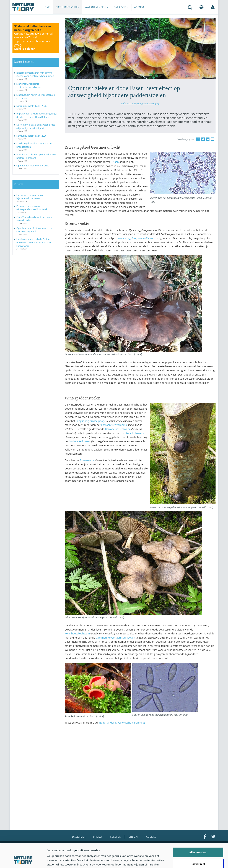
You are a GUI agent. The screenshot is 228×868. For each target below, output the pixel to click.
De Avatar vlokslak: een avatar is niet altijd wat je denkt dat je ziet (36, 126)
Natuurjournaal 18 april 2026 (31, 136)
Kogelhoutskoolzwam (77, 633)
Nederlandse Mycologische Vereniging (140, 103)
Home (46, 7)
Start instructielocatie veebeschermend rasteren (30, 85)
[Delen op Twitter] (203, 139)
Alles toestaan (198, 833)
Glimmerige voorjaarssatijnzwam (115, 638)
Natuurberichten (68, 7)
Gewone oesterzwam (117, 429)
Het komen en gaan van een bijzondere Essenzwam (31, 197)
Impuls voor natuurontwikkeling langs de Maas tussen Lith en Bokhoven (37, 115)
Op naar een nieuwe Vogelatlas (33, 166)
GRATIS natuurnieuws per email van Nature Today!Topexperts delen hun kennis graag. (34, 41)
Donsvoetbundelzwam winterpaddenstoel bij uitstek (32, 208)
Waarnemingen (97, 7)
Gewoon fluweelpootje (114, 425)
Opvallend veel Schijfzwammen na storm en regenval (34, 230)
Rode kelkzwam (135, 433)
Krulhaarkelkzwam (79, 441)
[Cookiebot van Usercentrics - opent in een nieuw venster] (23, 861)
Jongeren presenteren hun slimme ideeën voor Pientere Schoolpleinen (35, 74)
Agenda (139, 7)
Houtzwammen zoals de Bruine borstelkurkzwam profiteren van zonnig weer (34, 242)
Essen (115, 162)
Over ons (121, 7)
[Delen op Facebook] (198, 139)
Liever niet (198, 845)
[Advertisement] (140, 758)
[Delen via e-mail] (213, 139)
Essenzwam (87, 460)
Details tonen (192, 861)
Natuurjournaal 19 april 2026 (31, 106)
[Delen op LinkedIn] (208, 139)
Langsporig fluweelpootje (91, 421)
